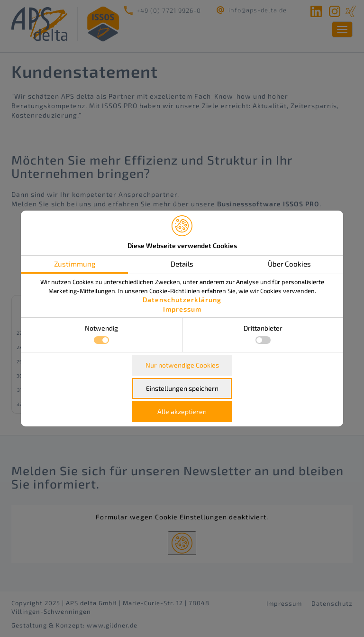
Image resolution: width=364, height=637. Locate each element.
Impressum (182, 309)
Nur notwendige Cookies (182, 365)
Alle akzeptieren (182, 411)
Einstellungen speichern (182, 388)
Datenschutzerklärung (182, 300)
